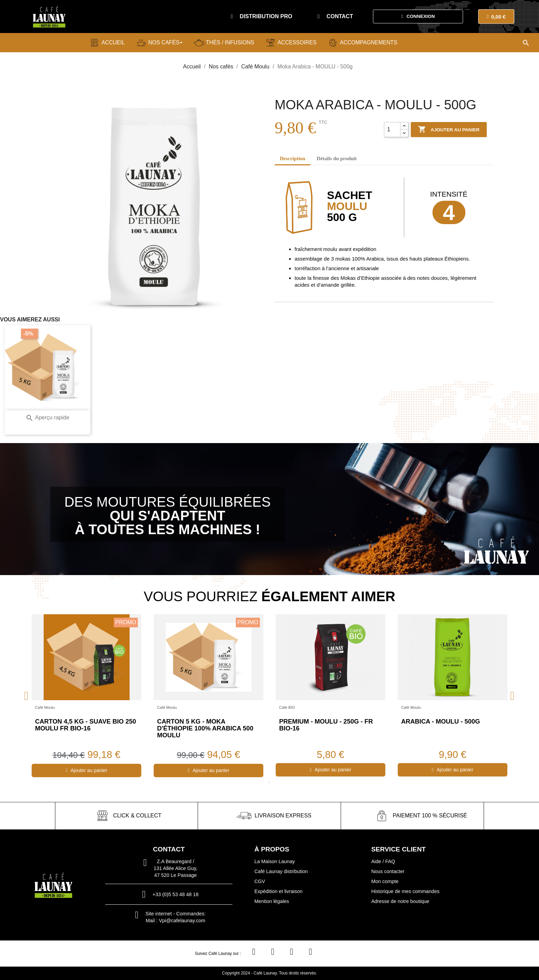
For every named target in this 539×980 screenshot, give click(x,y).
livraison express (283, 816)
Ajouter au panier (449, 130)
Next (513, 696)
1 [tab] (269, 782)
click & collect (137, 816)
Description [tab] (293, 158)
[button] (261, 16)
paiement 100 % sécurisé (430, 816)
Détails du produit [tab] (337, 158)
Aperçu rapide (47, 417)
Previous (26, 696)
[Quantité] (392, 130)
